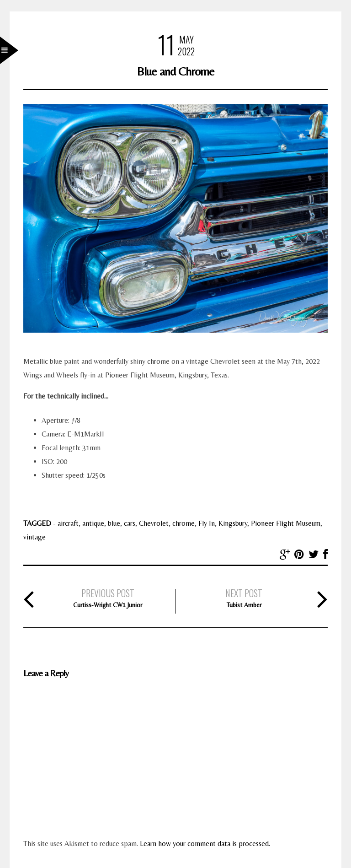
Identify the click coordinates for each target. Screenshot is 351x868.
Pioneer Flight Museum (286, 523)
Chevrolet (154, 523)
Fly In (207, 523)
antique (93, 523)
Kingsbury (233, 523)
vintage (35, 537)
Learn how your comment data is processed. (205, 844)
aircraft (68, 523)
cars (130, 523)
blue (114, 523)
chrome (183, 523)
